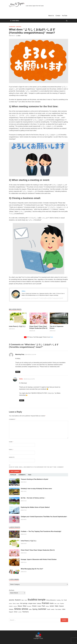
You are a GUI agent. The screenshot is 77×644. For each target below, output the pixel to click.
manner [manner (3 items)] (11, 606)
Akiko (19, 36)
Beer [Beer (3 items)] (23, 600)
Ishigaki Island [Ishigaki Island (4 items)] (32, 603)
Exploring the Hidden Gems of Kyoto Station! (35, 507)
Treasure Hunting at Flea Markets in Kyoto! (35, 479)
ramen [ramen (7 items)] (52, 606)
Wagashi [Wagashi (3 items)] (11, 612)
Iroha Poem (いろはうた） (18, 326)
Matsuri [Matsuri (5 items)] (20, 606)
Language (19, 27)
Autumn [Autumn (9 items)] (18, 600)
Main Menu (16, 21)
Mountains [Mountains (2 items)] (29, 606)
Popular (13, 475)
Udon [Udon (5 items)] (64, 609)
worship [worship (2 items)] (20, 612)
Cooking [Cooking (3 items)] (58, 600)
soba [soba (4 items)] (30, 609)
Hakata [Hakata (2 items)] (18, 604)
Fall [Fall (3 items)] (62, 600)
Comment (13, 419)
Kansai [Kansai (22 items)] (45, 603)
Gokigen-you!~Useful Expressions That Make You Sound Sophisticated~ (44, 517)
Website (12, 457)
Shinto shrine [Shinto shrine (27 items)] (21, 609)
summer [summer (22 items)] (42, 609)
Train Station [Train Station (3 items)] (58, 609)
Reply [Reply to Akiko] (22, 400)
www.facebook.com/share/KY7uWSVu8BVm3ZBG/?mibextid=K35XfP (42, 298)
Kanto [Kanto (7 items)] (52, 603)
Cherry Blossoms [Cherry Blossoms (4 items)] (51, 600)
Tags (30, 475)
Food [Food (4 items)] (65, 600)
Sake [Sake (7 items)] (57, 606)
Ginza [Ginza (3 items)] (14, 603)
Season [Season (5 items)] (61, 606)
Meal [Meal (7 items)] (25, 606)
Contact (58, 16)
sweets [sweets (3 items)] (53, 609)
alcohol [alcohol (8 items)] (12, 600)
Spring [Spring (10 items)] (35, 609)
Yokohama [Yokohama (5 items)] (25, 612)
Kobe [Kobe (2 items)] (55, 604)
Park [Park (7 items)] (43, 606)
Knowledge (12, 27)
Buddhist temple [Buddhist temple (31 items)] (37, 600)
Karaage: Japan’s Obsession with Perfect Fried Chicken (39, 559)
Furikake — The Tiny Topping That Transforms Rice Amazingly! (41, 531)
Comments (22, 475)
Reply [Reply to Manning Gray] (18, 372)
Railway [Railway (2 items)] (47, 606)
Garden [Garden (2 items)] (11, 604)
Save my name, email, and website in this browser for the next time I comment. (36, 467)
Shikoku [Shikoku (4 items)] (11, 609)
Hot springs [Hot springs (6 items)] (24, 603)
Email (11, 450)
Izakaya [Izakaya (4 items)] (39, 603)
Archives (12, 590)
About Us (51, 16)
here (52, 337)
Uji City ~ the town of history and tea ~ (33, 498)
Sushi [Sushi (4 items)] (49, 609)
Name (11, 442)
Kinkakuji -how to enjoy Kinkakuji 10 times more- (37, 489)
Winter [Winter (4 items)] (16, 612)
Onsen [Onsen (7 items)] (34, 606)
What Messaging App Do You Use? (32, 569)
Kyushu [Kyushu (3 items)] (62, 603)
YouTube (65, 16)
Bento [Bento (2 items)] (26, 600)
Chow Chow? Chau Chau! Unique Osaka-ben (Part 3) (38, 550)
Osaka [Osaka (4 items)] (39, 606)
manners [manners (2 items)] (15, 606)
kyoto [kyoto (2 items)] (58, 604)
